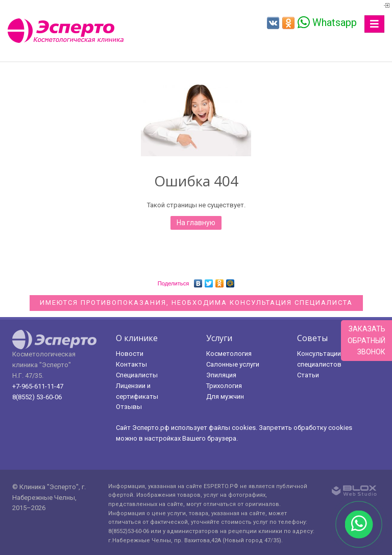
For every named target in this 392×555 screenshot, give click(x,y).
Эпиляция (221, 375)
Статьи (308, 375)
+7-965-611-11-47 (38, 386)
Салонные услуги (233, 364)
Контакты (131, 364)
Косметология (229, 354)
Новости (130, 354)
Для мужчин (225, 396)
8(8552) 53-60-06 (37, 397)
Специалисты (137, 375)
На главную (196, 223)
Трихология (224, 386)
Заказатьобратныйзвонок (366, 340)
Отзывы (129, 407)
